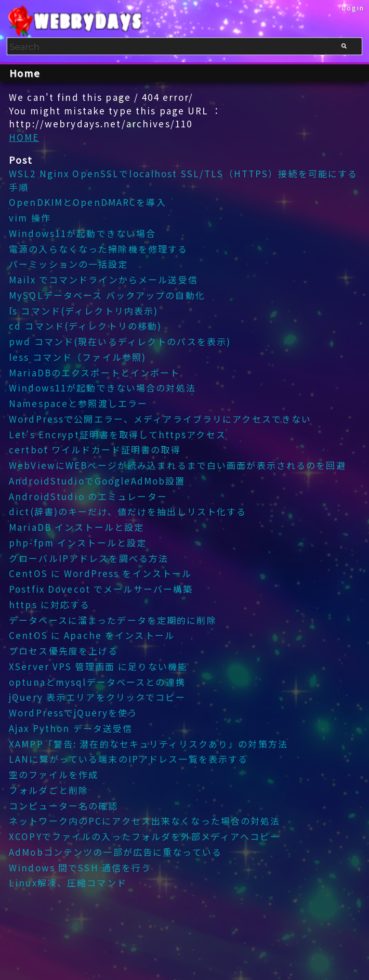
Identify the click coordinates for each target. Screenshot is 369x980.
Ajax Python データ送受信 (71, 728)
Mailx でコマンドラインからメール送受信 (103, 279)
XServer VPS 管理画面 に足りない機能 (98, 666)
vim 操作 (30, 218)
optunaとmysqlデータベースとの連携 (97, 682)
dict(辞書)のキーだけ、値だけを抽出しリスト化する (128, 511)
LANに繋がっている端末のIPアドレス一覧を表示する (128, 759)
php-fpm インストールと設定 (78, 543)
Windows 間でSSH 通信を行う (80, 867)
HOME (24, 137)
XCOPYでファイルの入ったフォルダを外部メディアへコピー (144, 836)
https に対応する (49, 604)
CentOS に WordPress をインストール (100, 573)
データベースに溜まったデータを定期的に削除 (113, 620)
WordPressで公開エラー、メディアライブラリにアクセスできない (160, 419)
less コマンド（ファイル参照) (77, 357)
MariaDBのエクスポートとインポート (95, 373)
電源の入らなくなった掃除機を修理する (98, 249)
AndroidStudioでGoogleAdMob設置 (97, 481)
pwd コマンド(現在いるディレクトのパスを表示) (120, 341)
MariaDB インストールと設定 (76, 527)
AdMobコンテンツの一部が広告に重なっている (115, 852)
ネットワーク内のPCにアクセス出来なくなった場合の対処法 (145, 821)
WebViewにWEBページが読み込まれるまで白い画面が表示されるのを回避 (177, 465)
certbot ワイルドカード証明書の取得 (95, 449)
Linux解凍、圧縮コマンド (68, 883)
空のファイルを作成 (54, 774)
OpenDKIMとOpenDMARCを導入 (88, 202)
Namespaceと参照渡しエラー (78, 403)
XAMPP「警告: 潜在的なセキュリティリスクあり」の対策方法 (148, 744)
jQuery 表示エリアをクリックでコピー (97, 697)
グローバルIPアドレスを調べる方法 (89, 558)
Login (353, 8)
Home (25, 73)
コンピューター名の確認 (63, 806)
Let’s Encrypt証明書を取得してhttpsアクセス (117, 434)
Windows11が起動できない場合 (82, 233)
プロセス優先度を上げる (63, 651)
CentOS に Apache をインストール (92, 635)
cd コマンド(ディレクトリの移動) (85, 326)
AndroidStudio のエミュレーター (88, 496)
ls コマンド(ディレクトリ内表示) (83, 311)
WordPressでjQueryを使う (73, 713)
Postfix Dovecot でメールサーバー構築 (101, 589)
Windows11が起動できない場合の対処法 (102, 388)
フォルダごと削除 (49, 790)
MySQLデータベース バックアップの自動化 (107, 295)
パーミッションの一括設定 (69, 264)
